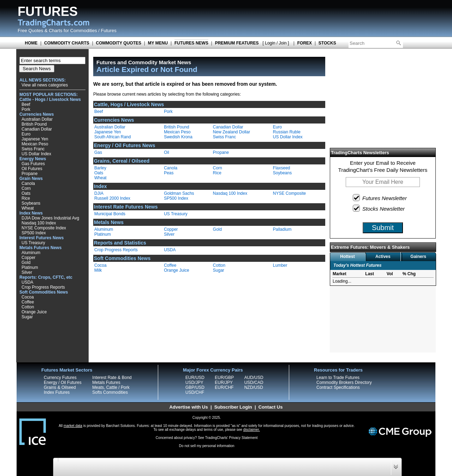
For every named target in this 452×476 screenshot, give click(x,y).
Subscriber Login (233, 407)
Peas (169, 173)
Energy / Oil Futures (63, 382)
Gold (26, 263)
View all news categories (45, 85)
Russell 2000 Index (112, 198)
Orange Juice (34, 312)
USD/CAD (254, 382)
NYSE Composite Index (44, 228)
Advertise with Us (189, 407)
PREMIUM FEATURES (237, 43)
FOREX (305, 43)
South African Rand (112, 137)
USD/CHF (195, 392)
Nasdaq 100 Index (39, 223)
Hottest (347, 257)
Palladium (282, 229)
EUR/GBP (224, 378)
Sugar (27, 317)
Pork (26, 109)
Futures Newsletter (380, 198)
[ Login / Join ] (276, 43)
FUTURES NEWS (191, 43)
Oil (166, 152)
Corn (26, 188)
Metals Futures (106, 382)
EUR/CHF (224, 387)
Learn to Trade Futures (338, 378)
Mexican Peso (35, 144)
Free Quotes (30, 31)
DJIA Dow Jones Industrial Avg (50, 218)
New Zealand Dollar (231, 132)
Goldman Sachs (179, 193)
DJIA (99, 193)
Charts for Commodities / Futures (82, 31)
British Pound (34, 124)
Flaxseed (282, 168)
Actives (383, 257)
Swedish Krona (178, 137)
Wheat (28, 208)
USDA (27, 282)
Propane (29, 174)
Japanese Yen (35, 139)
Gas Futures (33, 164)
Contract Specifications (338, 387)
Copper (28, 258)
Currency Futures (60, 378)
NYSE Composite (289, 193)
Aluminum (31, 253)
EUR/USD (195, 378)
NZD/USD (254, 387)
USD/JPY (194, 382)
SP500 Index (34, 233)
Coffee (28, 302)
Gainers (418, 257)
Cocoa (28, 297)
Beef (26, 104)
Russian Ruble (287, 132)
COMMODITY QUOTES (119, 43)
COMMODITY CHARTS (67, 43)
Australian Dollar (37, 119)
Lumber (280, 265)
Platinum (30, 267)
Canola (28, 183)
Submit (383, 228)
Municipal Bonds (110, 214)
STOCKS (327, 43)
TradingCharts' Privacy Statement (231, 438)
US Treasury (33, 243)
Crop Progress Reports (43, 287)
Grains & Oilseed (60, 387)
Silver (27, 272)
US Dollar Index (36, 154)
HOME (31, 43)
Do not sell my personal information (207, 446)
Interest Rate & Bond (112, 378)
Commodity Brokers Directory (344, 382)
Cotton (28, 307)
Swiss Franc (33, 149)
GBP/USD (195, 387)
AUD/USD (254, 378)
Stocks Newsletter (379, 208)
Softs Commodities (110, 392)
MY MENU (158, 43)
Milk (98, 270)
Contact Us (271, 407)
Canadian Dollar (37, 129)
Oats (26, 193)
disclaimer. (252, 430)
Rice (26, 198)
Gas (98, 152)
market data (73, 426)
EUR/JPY (224, 382)
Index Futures (57, 392)
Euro (26, 134)
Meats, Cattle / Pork (111, 387)
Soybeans (31, 203)
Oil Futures (32, 169)
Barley (100, 168)
